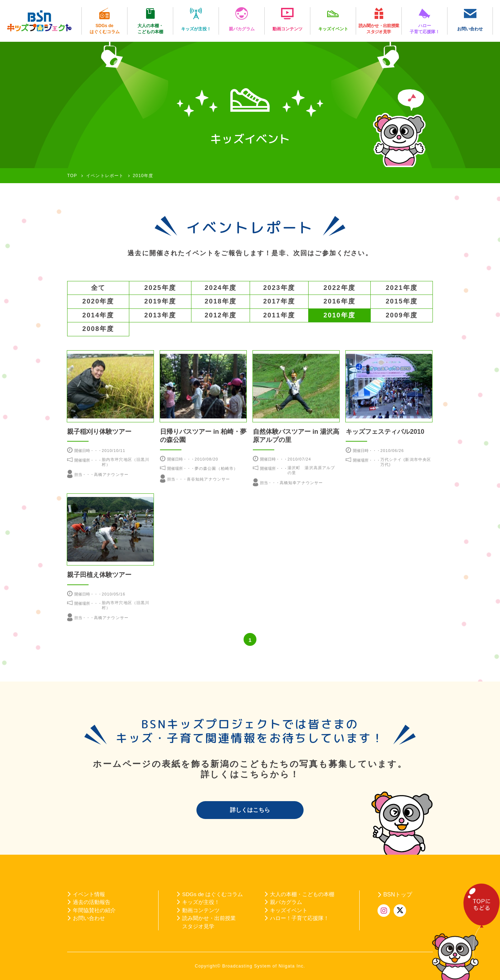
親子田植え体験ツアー (99, 575)
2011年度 (279, 315)
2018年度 (221, 301)
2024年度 (221, 288)
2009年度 (402, 315)
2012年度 (221, 315)
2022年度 (339, 288)
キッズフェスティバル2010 (385, 432)
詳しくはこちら (250, 810)
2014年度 (98, 315)
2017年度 (279, 301)
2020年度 (98, 301)
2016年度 (339, 301)
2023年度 (279, 288)
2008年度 (98, 329)
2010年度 (339, 315)
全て (98, 288)
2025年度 (160, 288)
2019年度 (160, 301)
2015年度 (402, 301)
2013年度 (160, 315)
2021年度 (402, 288)
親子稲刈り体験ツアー (99, 432)
